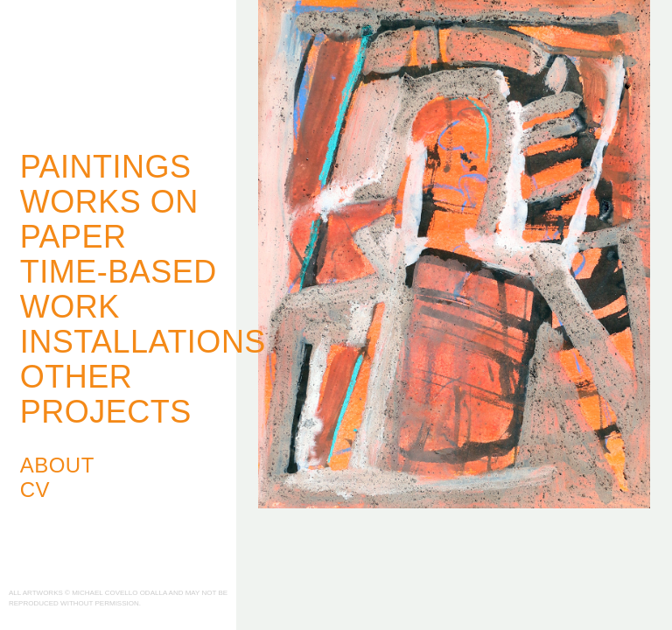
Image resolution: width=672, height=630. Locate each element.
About (57, 465)
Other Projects (106, 394)
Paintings (106, 167)
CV (35, 490)
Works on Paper (109, 219)
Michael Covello (105, 67)
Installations (143, 342)
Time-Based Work (119, 289)
